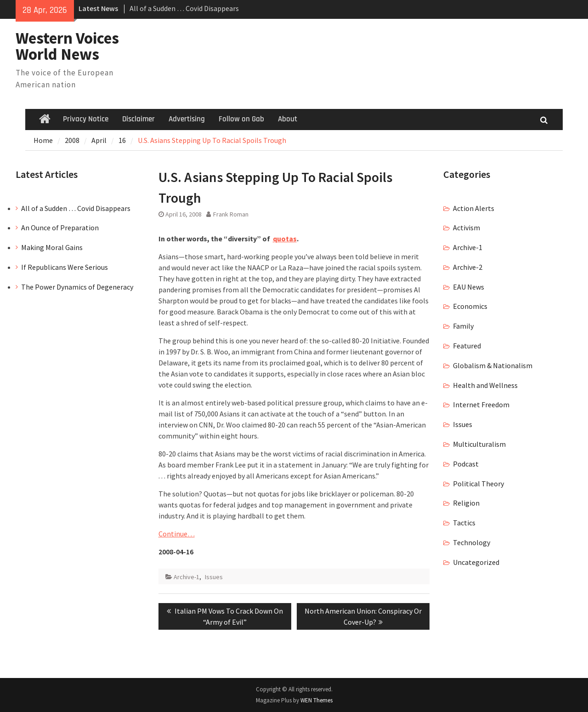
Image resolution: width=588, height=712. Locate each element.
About (288, 119)
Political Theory (478, 484)
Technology (472, 542)
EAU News (469, 287)
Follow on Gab (241, 119)
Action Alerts (474, 208)
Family (463, 326)
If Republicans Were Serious (65, 267)
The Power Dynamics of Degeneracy (77, 287)
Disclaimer (139, 119)
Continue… (177, 534)
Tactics (464, 523)
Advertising (187, 119)
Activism (466, 228)
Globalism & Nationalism (493, 365)
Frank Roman (231, 214)
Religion (466, 503)
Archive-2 (468, 267)
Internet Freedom (481, 404)
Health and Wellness (485, 385)
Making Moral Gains (52, 247)
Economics (470, 306)
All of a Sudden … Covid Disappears (184, 8)
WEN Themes (317, 700)
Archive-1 (187, 577)
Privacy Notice (86, 119)
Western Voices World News (67, 46)
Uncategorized (476, 562)
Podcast (466, 464)
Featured (467, 346)
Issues (214, 577)
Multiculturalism (479, 444)
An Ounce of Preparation (60, 228)
